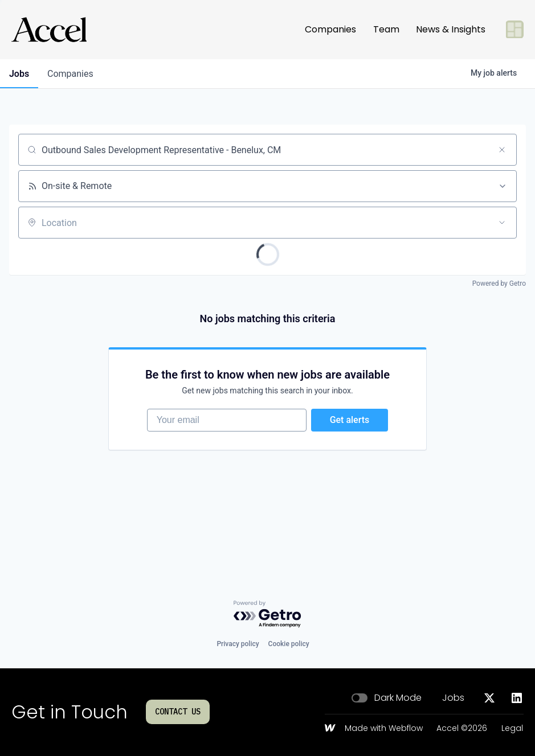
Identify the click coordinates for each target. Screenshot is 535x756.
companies (70, 74)
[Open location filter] (502, 223)
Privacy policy (238, 644)
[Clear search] (502, 150)
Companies (330, 29)
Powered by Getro (499, 283)
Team (386, 29)
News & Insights (451, 29)
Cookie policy (289, 644)
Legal (512, 729)
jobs (19, 74)
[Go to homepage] (49, 30)
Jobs (453, 698)
